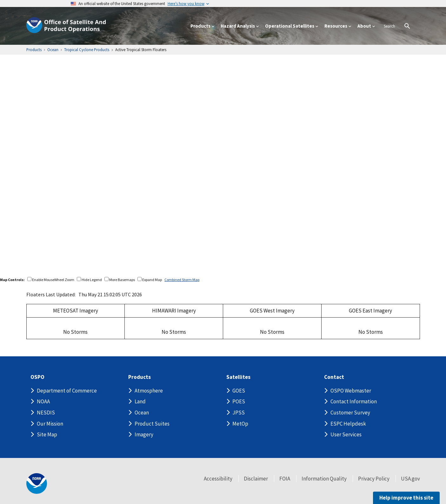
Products (140, 377)
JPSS (239, 413)
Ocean (142, 413)
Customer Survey (350, 413)
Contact (334, 377)
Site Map (47, 434)
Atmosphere (149, 391)
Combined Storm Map (182, 280)
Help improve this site (406, 498)
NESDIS (46, 413)
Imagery (144, 434)
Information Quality (324, 479)
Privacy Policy (374, 479)
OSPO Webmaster (351, 391)
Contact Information (354, 401)
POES (239, 401)
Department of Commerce (67, 391)
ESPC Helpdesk (348, 424)
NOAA (43, 401)
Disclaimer (256, 479)
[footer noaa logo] (37, 484)
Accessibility (218, 479)
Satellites (238, 377)
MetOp (240, 424)
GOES (239, 391)
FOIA (285, 479)
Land (140, 401)
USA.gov (410, 479)
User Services (346, 434)
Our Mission (50, 424)
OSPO (37, 377)
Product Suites (152, 424)
